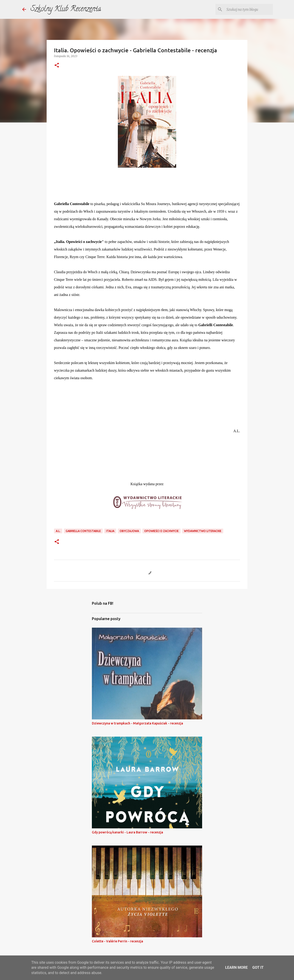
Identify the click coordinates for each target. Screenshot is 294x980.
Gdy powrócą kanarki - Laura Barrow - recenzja (127, 832)
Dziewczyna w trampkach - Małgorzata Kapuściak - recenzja (137, 723)
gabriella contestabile (83, 531)
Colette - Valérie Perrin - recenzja (117, 941)
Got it (258, 967)
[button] (57, 65)
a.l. (58, 531)
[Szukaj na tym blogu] (249, 9)
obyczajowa (129, 531)
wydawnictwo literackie (203, 531)
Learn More (236, 967)
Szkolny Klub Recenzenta (66, 9)
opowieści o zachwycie (161, 531)
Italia (110, 531)
